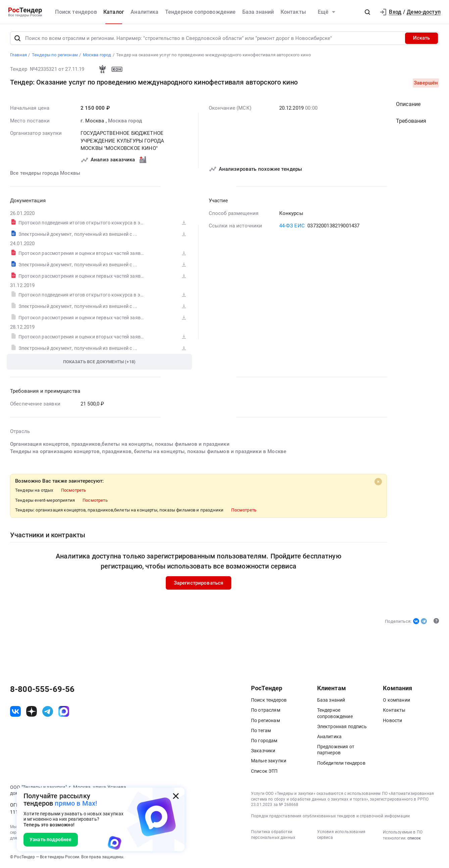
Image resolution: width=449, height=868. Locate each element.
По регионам (265, 720)
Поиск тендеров (76, 12)
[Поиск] (17, 38)
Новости (392, 720)
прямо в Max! (76, 803)
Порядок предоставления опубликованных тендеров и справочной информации (330, 816)
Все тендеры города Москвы (45, 173)
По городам (264, 741)
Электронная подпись (342, 726)
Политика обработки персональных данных (273, 835)
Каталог (114, 12)
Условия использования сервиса (341, 835)
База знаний (258, 12)
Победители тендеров (341, 763)
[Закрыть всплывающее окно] (176, 796)
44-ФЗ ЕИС (292, 226)
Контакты (293, 12)
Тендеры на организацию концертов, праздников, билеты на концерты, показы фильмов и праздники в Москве (148, 451)
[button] (367, 12)
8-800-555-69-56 (42, 690)
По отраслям (266, 710)
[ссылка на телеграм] (48, 711)
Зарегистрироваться (199, 583)
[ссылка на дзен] (32, 711)
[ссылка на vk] (15, 711)
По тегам (261, 730)
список (414, 838)
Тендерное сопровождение (201, 12)
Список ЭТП (264, 771)
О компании (396, 700)
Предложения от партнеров (336, 750)
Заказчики (263, 751)
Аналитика (144, 12)
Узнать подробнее (51, 839)
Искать (421, 38)
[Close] (378, 482)
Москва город (125, 121)
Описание (408, 104)
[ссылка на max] (64, 711)
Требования (411, 121)
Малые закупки (269, 761)
